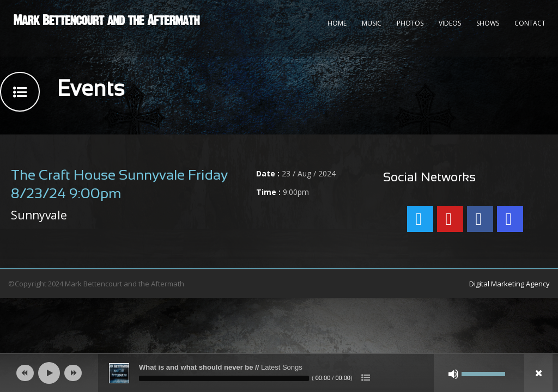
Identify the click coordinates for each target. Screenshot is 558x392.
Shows (488, 23)
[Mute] (453, 374)
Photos (410, 23)
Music (372, 23)
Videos (450, 23)
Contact (530, 23)
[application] (279, 373)
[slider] (224, 378)
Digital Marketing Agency (510, 284)
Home (337, 23)
